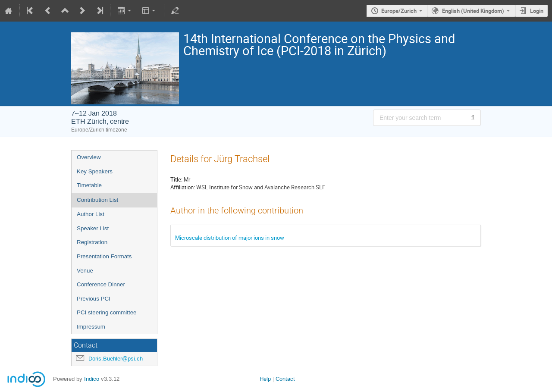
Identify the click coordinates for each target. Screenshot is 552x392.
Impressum (91, 327)
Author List (91, 214)
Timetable (89, 185)
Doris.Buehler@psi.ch (116, 359)
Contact (285, 379)
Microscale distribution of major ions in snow (230, 238)
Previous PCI (94, 299)
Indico (92, 379)
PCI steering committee (107, 312)
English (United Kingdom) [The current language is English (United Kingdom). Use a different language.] (473, 11)
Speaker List (93, 228)
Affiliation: (183, 187)
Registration (92, 242)
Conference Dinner (101, 284)
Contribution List (97, 200)
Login (537, 11)
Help (265, 379)
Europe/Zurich (399, 11)
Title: (176, 179)
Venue (85, 271)
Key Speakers (95, 171)
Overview (89, 157)
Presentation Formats (104, 256)
